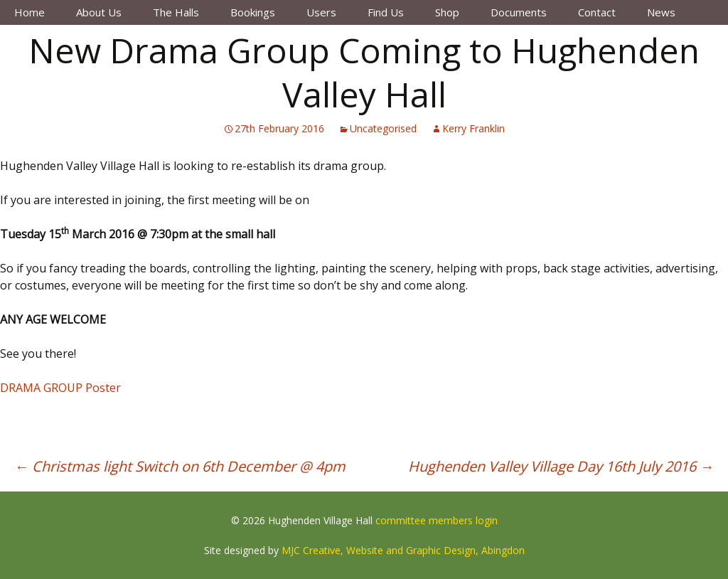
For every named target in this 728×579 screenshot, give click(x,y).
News (661, 12)
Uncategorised (383, 128)
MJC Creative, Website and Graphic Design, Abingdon (403, 550)
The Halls (176, 12)
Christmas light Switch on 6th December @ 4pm (180, 466)
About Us (99, 12)
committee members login (437, 520)
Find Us (386, 12)
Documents (519, 12)
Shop (447, 12)
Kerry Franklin (473, 128)
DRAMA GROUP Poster (60, 388)
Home (30, 12)
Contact (597, 12)
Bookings (253, 12)
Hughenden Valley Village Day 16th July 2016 (561, 466)
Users (321, 12)
